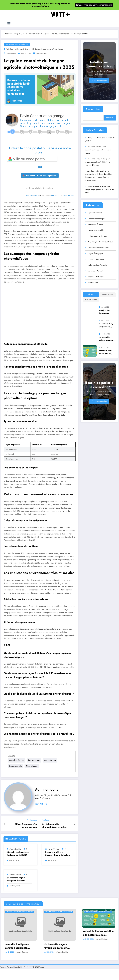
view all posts (41, 758)
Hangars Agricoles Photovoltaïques (17, 44)
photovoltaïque (58, 49)
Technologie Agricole (95, 271)
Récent (91, 294)
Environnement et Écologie (97, 236)
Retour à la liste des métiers (40, 188)
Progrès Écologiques (95, 253)
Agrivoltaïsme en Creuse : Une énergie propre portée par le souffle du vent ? (99, 189)
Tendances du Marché (96, 277)
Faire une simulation (99, 81)
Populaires (107, 294)
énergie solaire (24, 49)
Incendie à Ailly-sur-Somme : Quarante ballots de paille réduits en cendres (57, 808)
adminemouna (11, 53)
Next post (46, 774)
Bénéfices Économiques (96, 219)
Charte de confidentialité (32, 195)
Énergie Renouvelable (95, 230)
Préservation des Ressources (98, 248)
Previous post (32, 774)
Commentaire (91, 300)
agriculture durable (12, 49)
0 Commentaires (41, 53)
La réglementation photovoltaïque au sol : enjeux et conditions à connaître (53, 780)
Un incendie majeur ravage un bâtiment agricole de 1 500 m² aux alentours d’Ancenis (19, 834)
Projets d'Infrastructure (96, 259)
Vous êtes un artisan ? (68, 195)
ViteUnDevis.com (56, 195)
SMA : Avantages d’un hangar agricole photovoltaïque (26, 780)
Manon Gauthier (15, 803)
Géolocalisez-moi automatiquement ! (40, 176)
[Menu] (9, 24)
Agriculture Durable (95, 213)
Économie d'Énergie (95, 224)
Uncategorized (93, 283)
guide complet (35, 49)
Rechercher (93, 109)
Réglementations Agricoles (97, 265)
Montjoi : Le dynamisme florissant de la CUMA (18, 808)
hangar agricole (47, 49)
